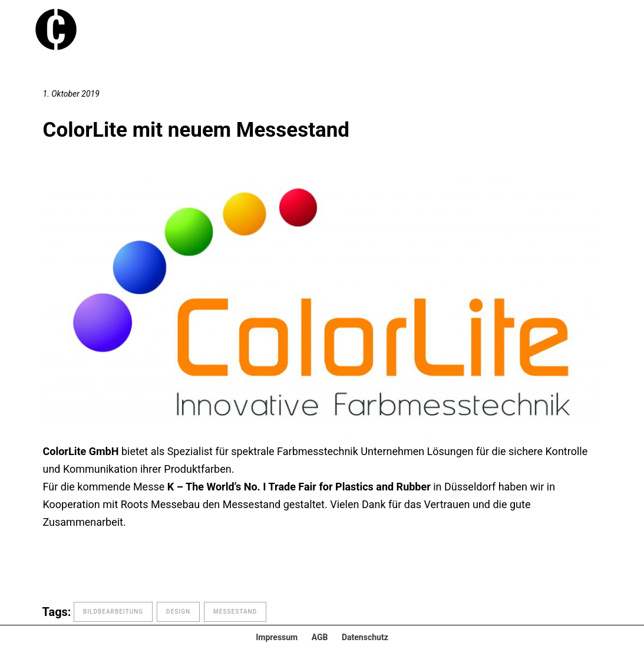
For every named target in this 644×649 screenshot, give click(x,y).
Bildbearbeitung (113, 612)
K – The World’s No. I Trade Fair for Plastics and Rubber (299, 487)
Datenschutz (365, 637)
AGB (320, 637)
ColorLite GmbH (81, 451)
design (178, 612)
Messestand (235, 612)
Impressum (277, 637)
